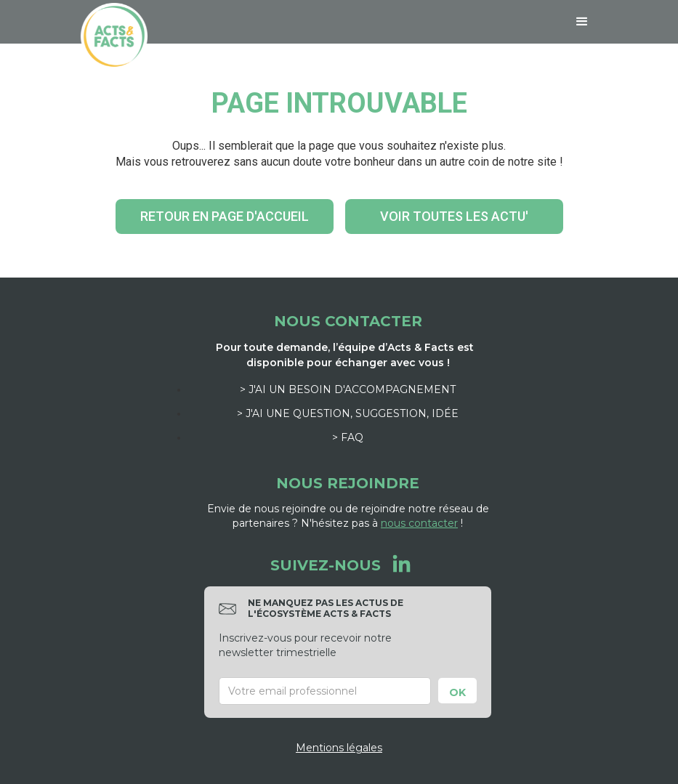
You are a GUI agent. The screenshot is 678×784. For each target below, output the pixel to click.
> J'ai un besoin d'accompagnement (348, 389)
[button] (582, 22)
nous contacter (419, 523)
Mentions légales (339, 748)
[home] (114, 36)
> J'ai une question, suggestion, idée (348, 413)
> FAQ (348, 437)
